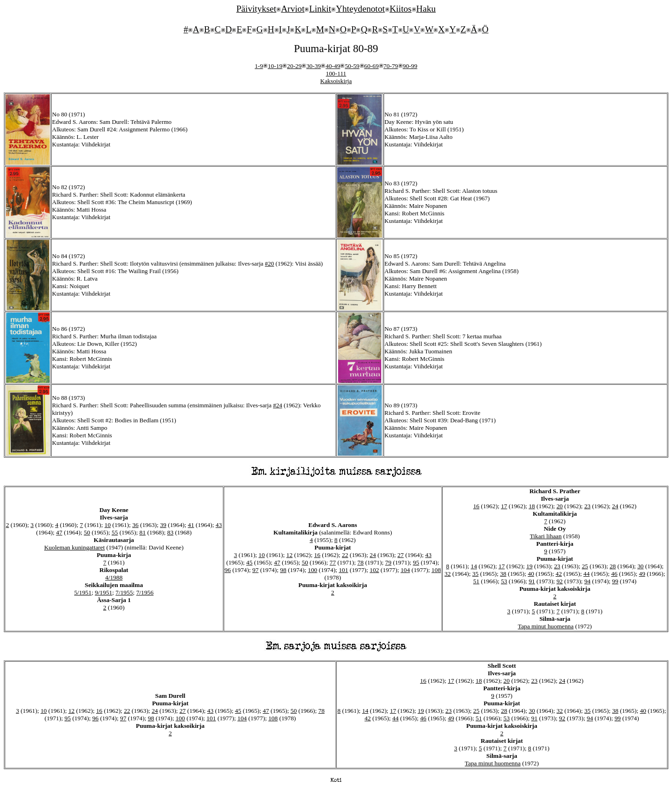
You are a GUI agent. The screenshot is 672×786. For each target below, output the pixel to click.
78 (360, 562)
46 (614, 574)
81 (142, 532)
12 (290, 555)
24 (373, 555)
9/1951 (103, 592)
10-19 (275, 66)
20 (560, 506)
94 (587, 581)
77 (333, 562)
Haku (426, 9)
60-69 (372, 66)
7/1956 (145, 592)
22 (345, 555)
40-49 (333, 66)
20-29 (294, 66)
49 (642, 574)
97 (255, 570)
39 (163, 525)
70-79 (391, 66)
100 (312, 570)
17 (504, 506)
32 (448, 574)
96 (228, 570)
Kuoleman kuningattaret (74, 547)
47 (59, 532)
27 (401, 555)
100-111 (336, 73)
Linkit (320, 9)
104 (405, 570)
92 (560, 581)
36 (135, 525)
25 (585, 566)
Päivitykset (256, 9)
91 (532, 581)
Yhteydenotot (360, 9)
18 (532, 506)
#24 (278, 405)
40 (531, 574)
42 (559, 574)
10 (108, 525)
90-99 (410, 66)
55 (115, 532)
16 (317, 555)
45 (249, 562)
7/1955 (124, 592)
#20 (270, 263)
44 (586, 574)
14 (474, 566)
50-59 (352, 66)
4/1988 (114, 577)
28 (613, 566)
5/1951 (83, 592)
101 (343, 570)
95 (416, 562)
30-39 (313, 66)
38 (503, 574)
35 (475, 574)
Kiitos (401, 9)
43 (219, 525)
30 (640, 566)
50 (87, 532)
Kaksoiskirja (336, 81)
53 (504, 581)
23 (587, 506)
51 (476, 581)
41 (191, 525)
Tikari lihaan (546, 536)
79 (388, 562)
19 (529, 566)
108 (436, 570)
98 (283, 570)
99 (615, 581)
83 (170, 532)
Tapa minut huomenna (546, 626)
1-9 (259, 66)
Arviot (293, 9)
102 (374, 570)
